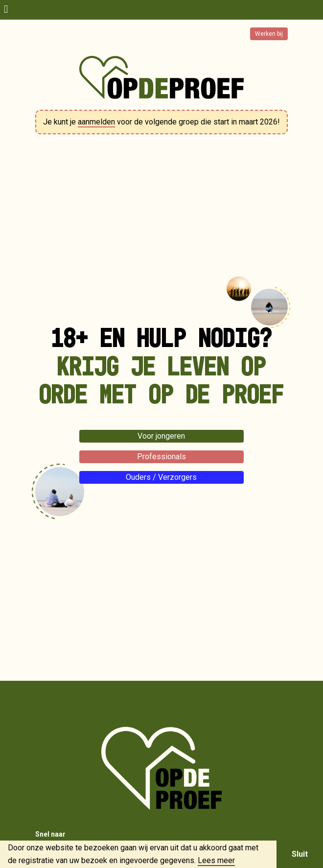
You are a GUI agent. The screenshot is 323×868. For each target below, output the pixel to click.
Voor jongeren (161, 436)
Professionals (161, 457)
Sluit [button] (300, 854)
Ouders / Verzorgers (161, 477)
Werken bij (269, 34)
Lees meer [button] (216, 861)
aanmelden (96, 122)
